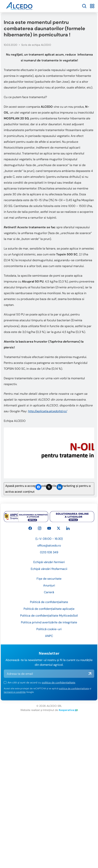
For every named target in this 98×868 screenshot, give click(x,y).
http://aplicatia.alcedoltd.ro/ (48, 411)
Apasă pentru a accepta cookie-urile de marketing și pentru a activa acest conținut (48, 489)
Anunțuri (49, 602)
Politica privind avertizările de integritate (49, 639)
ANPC (49, 653)
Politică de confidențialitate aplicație (49, 626)
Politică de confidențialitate (49, 619)
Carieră (49, 609)
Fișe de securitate (49, 595)
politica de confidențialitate (59, 699)
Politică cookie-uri (49, 646)
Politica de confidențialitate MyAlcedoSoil (49, 632)
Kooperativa (68, 727)
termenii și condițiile (15, 709)
